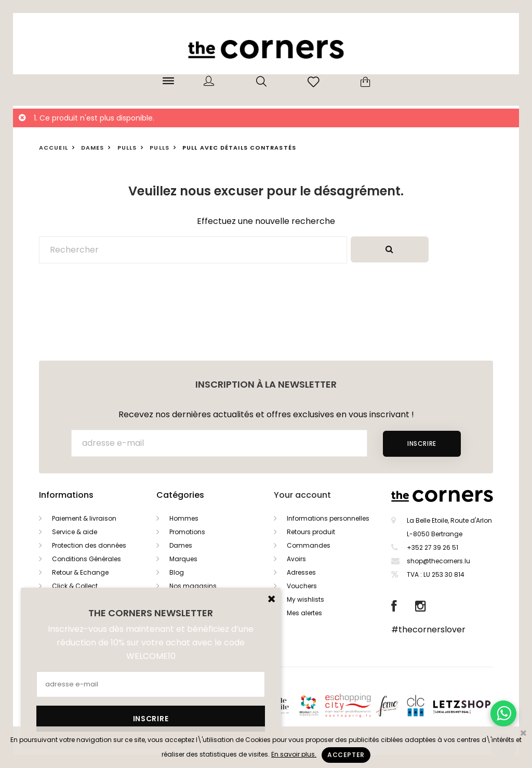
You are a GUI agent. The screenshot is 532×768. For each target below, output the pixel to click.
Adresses (301, 572)
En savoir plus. (294, 754)
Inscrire (422, 443)
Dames (181, 545)
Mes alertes (304, 613)
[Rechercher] (193, 250)
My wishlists (305, 599)
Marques (183, 559)
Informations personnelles (328, 518)
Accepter (346, 755)
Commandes (309, 545)
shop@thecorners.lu (438, 561)
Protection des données (89, 545)
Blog (177, 572)
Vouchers (302, 586)
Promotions (187, 532)
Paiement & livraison (84, 518)
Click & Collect (75, 586)
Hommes (184, 518)
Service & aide (75, 532)
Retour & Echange (80, 572)
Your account (302, 495)
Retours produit (311, 532)
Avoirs (296, 559)
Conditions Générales (87, 559)
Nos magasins (193, 586)
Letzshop (475, 705)
